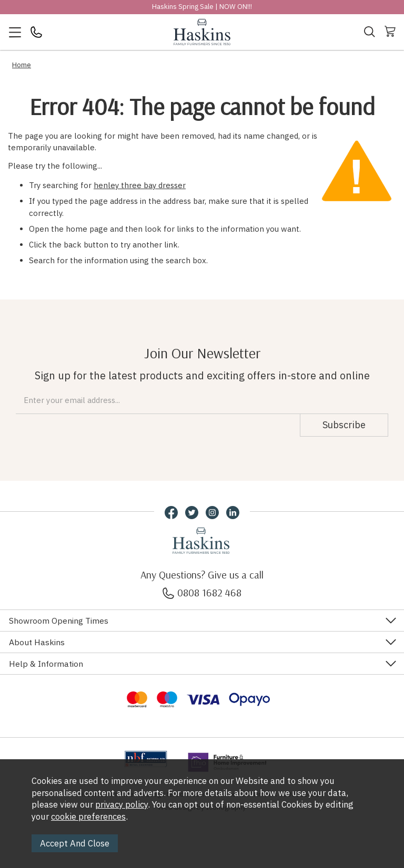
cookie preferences (88, 817)
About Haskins (37, 642)
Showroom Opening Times (59, 621)
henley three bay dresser (140, 185)
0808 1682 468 (202, 592)
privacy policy (122, 804)
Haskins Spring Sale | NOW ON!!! (202, 7)
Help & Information (46, 664)
